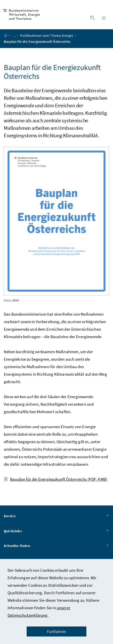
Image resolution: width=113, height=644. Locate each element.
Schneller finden (56, 546)
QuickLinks (56, 531)
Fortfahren (57, 631)
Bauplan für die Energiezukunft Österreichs (56, 479)
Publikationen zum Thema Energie (47, 36)
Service (56, 516)
